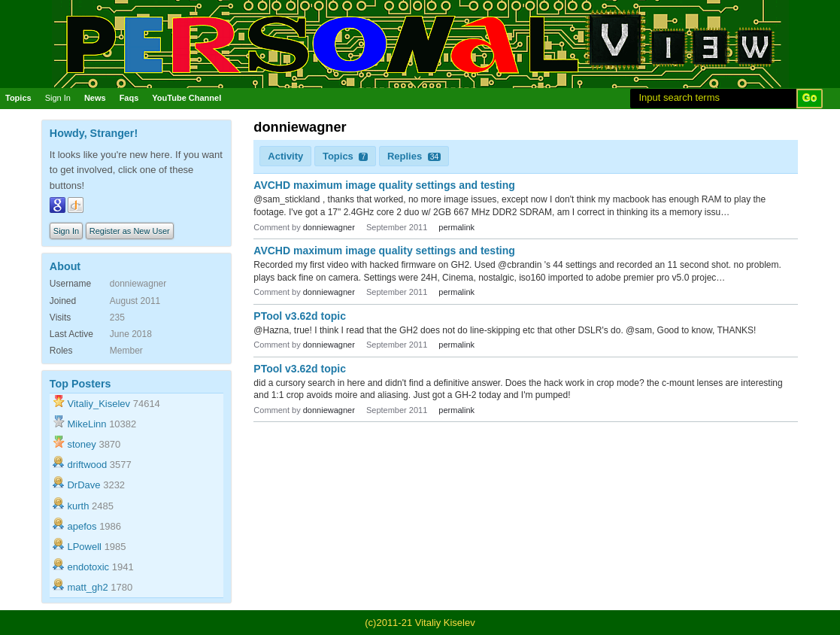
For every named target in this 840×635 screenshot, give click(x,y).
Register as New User (130, 231)
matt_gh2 (87, 587)
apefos (82, 526)
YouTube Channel (186, 98)
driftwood (87, 465)
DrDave (83, 485)
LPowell (84, 547)
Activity (285, 156)
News (95, 98)
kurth (78, 506)
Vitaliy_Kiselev (99, 404)
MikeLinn (86, 424)
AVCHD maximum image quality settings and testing (384, 185)
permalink (456, 227)
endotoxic (88, 567)
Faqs (129, 98)
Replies (414, 156)
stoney (81, 444)
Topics (18, 98)
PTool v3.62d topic (300, 316)
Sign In (58, 98)
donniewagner (329, 227)
